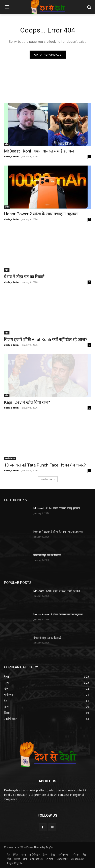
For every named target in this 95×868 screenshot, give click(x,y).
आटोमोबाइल (10, 458)
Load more (48, 479)
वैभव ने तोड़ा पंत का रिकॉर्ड (24, 277)
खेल (7, 144)
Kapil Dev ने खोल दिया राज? (27, 402)
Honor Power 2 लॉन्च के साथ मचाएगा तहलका (41, 214)
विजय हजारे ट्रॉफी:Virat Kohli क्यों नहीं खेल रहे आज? (46, 339)
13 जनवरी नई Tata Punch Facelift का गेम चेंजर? (45, 465)
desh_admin (11, 156)
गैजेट (7, 207)
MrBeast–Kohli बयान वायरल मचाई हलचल (39, 151)
